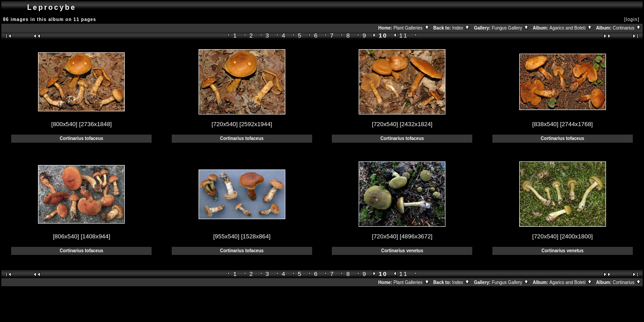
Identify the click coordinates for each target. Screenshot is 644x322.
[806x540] (66, 236)
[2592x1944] (256, 124)
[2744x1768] (576, 124)
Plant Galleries (412, 28)
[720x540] (225, 124)
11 (404, 36)
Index (461, 28)
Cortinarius (627, 28)
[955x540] (227, 236)
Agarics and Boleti (571, 28)
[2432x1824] (416, 124)
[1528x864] (256, 236)
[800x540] (64, 124)
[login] (632, 19)
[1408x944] (95, 236)
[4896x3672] (416, 236)
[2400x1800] (576, 236)
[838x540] (545, 124)
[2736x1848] (95, 124)
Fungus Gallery (511, 28)
